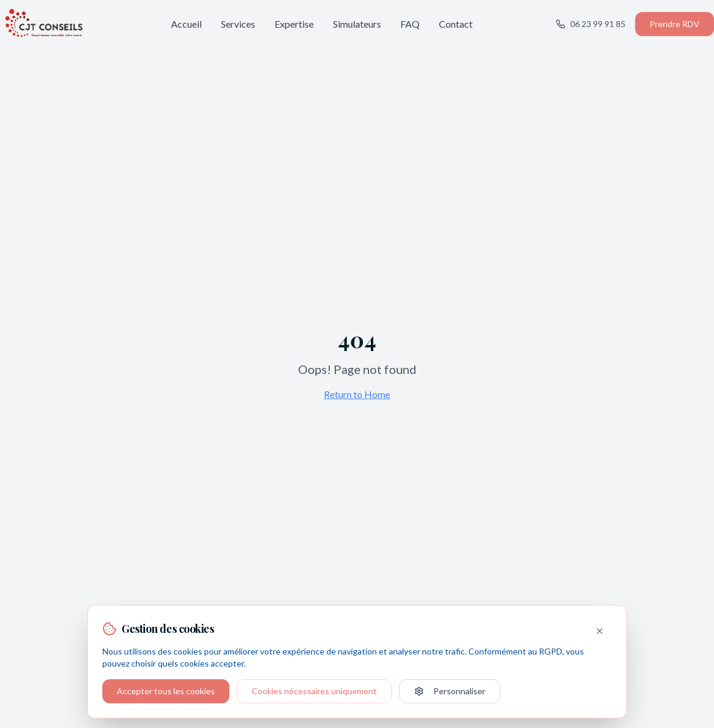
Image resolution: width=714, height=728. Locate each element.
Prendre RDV (675, 24)
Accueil (186, 24)
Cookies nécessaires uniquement (314, 691)
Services (238, 24)
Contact (456, 24)
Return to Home (357, 394)
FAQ (410, 24)
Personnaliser (450, 691)
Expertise (294, 24)
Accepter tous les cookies (166, 691)
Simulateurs (357, 24)
